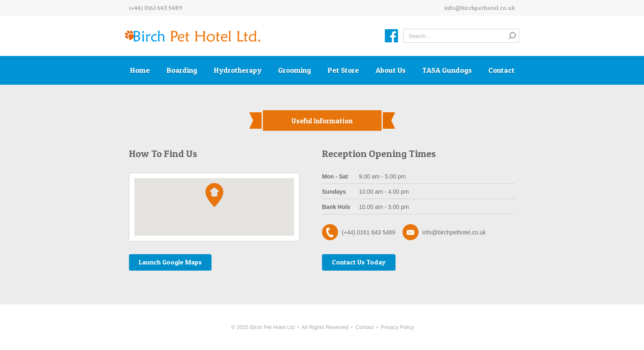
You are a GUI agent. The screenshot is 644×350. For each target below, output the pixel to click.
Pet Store (343, 70)
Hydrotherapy (238, 70)
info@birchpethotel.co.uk (480, 8)
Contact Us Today (359, 262)
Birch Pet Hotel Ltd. (193, 37)
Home (140, 70)
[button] (214, 195)
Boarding (182, 70)
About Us (391, 70)
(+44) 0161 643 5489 (156, 8)
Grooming (294, 70)
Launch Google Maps (170, 262)
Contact (501, 70)
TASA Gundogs (447, 70)
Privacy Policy (397, 327)
